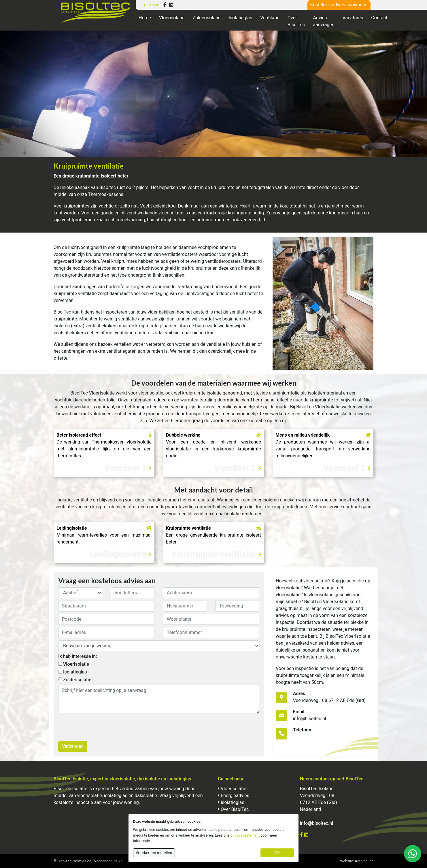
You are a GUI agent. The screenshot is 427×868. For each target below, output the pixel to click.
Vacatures (353, 18)
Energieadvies (235, 796)
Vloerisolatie (172, 18)
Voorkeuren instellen (154, 853)
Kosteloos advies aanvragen (339, 5)
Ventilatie (270, 18)
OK (277, 853)
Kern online (364, 861)
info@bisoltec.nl (317, 823)
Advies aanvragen (324, 21)
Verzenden (73, 746)
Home (145, 18)
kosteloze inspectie (73, 802)
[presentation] (102, 727)
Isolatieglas (241, 18)
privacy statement (245, 835)
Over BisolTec (296, 21)
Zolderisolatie (207, 18)
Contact (379, 18)
